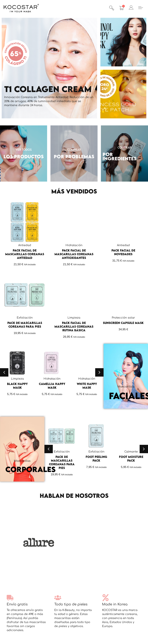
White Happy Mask (87, 386)
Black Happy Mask (17, 386)
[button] (4, 372)
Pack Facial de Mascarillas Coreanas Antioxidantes (74, 254)
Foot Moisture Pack (131, 459)
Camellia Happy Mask (52, 386)
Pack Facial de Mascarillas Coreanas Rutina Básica (74, 327)
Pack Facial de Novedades (123, 252)
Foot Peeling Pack (96, 459)
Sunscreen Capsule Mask (123, 323)
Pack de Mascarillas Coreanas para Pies (25, 325)
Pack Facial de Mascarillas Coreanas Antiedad (25, 254)
